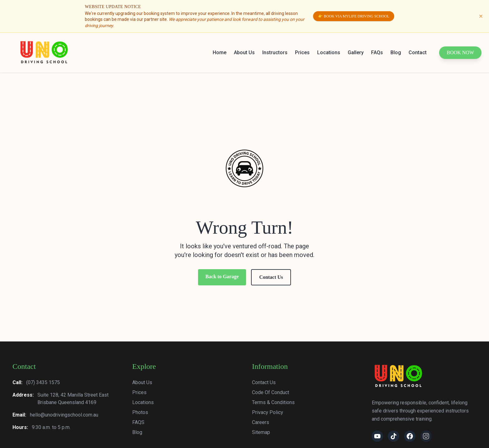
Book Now (460, 52)
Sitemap (261, 432)
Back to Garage (222, 276)
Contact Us (271, 277)
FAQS (138, 422)
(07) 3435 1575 (43, 382)
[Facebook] (410, 436)
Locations (329, 52)
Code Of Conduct (271, 392)
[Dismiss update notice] (481, 16)
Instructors (275, 52)
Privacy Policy (268, 412)
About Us (244, 52)
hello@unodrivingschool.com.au (64, 415)
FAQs (377, 52)
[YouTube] (377, 436)
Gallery (356, 52)
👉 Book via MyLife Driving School (354, 16)
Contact (418, 52)
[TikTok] (394, 436)
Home (220, 52)
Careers (261, 422)
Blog (396, 52)
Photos (140, 412)
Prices (302, 52)
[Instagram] (426, 436)
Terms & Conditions (273, 402)
